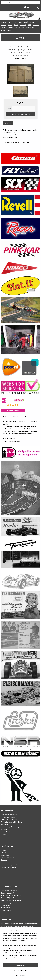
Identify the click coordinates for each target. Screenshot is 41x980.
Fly (9, 22)
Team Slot (17, 28)
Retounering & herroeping (10, 827)
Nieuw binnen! (6, 910)
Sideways (36, 25)
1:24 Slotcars (5, 908)
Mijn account (33, 8)
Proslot (3, 25)
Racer (10, 25)
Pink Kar (31, 22)
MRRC (14, 22)
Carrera (4, 22)
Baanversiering (6, 903)
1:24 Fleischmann (28, 28)
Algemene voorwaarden (9, 815)
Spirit (10, 28)
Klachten (4, 829)
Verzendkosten (6, 832)
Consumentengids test (9, 865)
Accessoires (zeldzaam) (9, 890)
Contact (4, 834)
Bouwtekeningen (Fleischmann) (12, 895)
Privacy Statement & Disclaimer (12, 822)
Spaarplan (4, 824)
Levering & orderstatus (9, 819)
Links (3, 862)
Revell (16, 25)
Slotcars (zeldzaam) (7, 893)
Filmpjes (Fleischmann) (9, 867)
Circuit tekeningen (7, 857)
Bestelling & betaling (8, 817)
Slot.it (4, 28)
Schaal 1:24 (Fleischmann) (10, 898)
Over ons (4, 852)
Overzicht (8, 123)
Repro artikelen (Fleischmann (11, 900)
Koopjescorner (6, 30)
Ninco (20, 22)
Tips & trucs (5, 855)
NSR (25, 22)
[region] (20, 946)
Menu (20, 38)
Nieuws (4, 850)
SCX (30, 25)
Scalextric (23, 25)
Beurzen (4, 860)
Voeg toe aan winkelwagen (21, 114)
